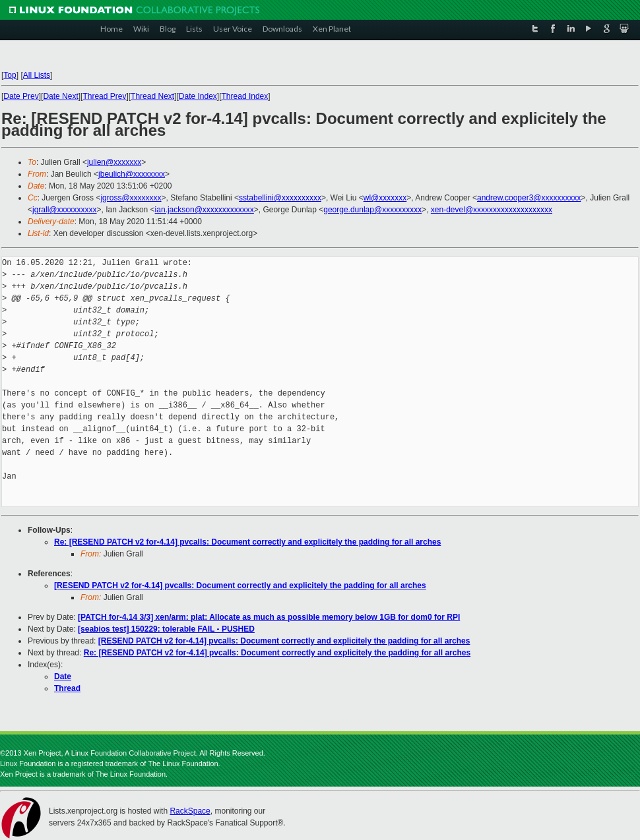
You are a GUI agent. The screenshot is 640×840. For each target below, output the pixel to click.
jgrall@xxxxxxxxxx (65, 210)
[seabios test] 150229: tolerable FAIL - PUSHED (166, 629)
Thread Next (152, 96)
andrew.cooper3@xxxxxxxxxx (529, 198)
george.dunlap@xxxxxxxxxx (372, 210)
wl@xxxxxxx (385, 198)
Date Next (60, 96)
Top (10, 75)
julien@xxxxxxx (114, 162)
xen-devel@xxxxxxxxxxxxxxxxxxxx (492, 210)
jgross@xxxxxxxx (131, 198)
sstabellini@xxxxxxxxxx (280, 198)
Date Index (198, 96)
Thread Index (245, 96)
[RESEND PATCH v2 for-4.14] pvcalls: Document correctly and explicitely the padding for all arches (240, 585)
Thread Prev (104, 96)
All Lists (37, 75)
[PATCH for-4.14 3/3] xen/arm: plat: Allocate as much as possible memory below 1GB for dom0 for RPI (269, 617)
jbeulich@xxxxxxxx (132, 174)
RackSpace (190, 811)
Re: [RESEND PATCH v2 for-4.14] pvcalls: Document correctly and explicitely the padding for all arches (247, 542)
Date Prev (21, 96)
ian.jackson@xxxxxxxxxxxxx (205, 210)
